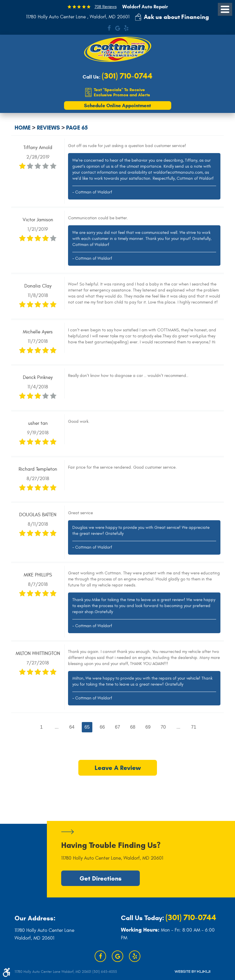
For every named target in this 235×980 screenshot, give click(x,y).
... (56, 727)
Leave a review (117, 768)
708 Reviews (106, 7)
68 (133, 727)
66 (102, 727)
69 (148, 727)
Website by (192, 972)
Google (117, 28)
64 (71, 727)
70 (164, 727)
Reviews (48, 128)
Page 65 (77, 128)
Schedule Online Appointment (117, 106)
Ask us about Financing (176, 17)
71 (194, 727)
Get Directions (100, 878)
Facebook (109, 28)
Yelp (126, 28)
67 (117, 727)
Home (23, 128)
